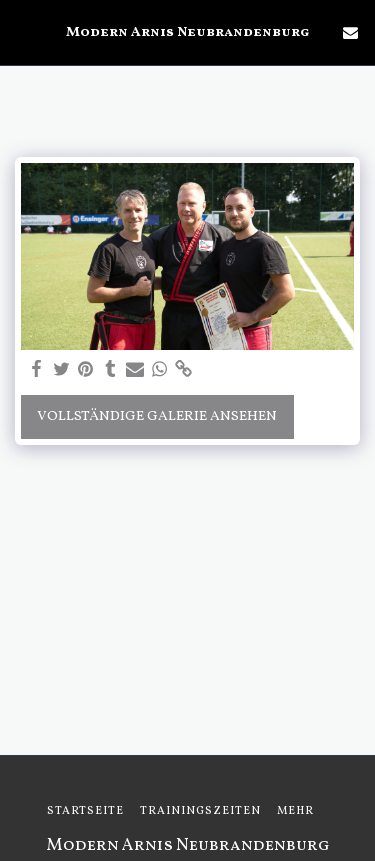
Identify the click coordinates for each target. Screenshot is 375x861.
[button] (22, 32)
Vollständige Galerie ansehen (157, 416)
